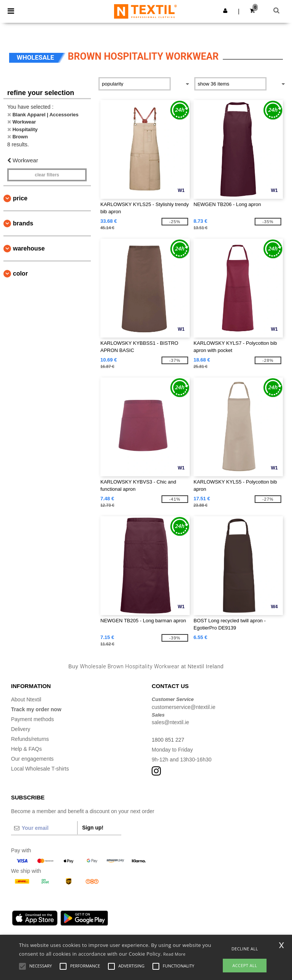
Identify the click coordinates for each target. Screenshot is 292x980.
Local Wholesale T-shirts (40, 769)
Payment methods (33, 719)
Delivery (21, 729)
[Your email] (44, 828)
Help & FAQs (26, 749)
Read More (174, 954)
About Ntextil (26, 699)
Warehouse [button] (29, 248)
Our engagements (32, 759)
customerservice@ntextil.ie (184, 707)
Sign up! (93, 828)
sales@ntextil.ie (170, 722)
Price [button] (20, 198)
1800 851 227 (168, 740)
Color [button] (20, 274)
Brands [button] (23, 223)
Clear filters (47, 175)
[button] (225, 11)
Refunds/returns (30, 739)
